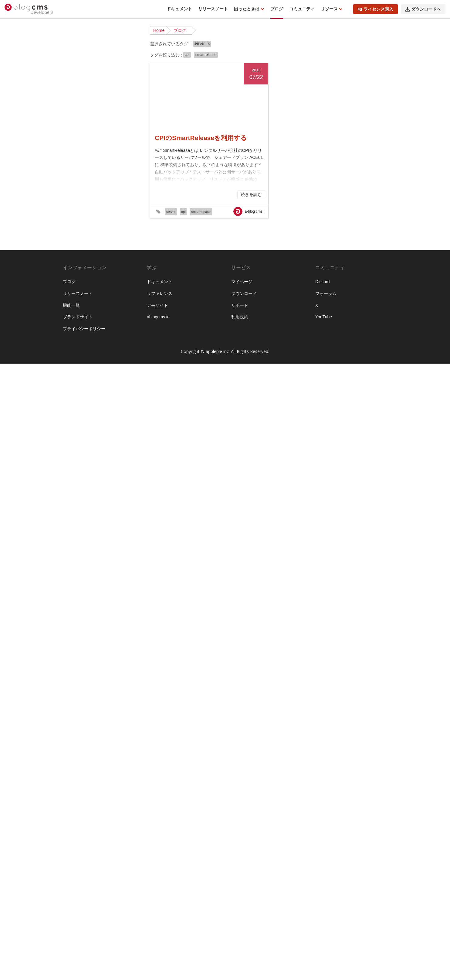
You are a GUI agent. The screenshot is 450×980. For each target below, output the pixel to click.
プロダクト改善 (81, 116)
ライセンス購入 (376, 9)
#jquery (96, 295)
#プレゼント (78, 659)
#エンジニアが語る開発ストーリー (97, 496)
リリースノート (213, 9)
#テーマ (119, 602)
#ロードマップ (80, 744)
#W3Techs (76, 417)
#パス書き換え (80, 640)
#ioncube (103, 285)
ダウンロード (244, 910)
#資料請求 (76, 828)
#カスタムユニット (84, 546)
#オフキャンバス (107, 508)
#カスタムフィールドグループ (95, 536)
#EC (91, 238)
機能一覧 (71, 921)
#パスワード (115, 631)
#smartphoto (78, 361)
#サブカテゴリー (82, 584)
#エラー (73, 483)
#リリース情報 (104, 725)
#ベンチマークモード (86, 668)
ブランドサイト (78, 933)
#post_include (90, 332)
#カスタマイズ (80, 518)
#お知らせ (76, 445)
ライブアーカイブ (83, 125)
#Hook (96, 266)
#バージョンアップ (84, 631)
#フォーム (76, 649)
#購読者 (94, 828)
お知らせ (74, 69)
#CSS (71, 229)
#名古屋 (102, 772)
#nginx (113, 314)
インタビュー (79, 144)
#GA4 (71, 248)
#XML (71, 427)
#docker (107, 229)
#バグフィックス (82, 621)
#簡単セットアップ (104, 810)
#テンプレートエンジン (88, 602)
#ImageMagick (80, 285)
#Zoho (100, 436)
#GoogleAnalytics (82, 257)
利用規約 (240, 933)
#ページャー (119, 668)
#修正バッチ (78, 762)
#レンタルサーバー (100, 734)
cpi (187, 55)
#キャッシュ (102, 555)
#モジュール (102, 706)
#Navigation (95, 314)
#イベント (121, 464)
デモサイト (157, 921)
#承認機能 (104, 781)
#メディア (76, 697)
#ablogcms (76, 191)
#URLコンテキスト (84, 389)
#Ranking (75, 342)
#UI (127, 370)
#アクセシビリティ (113, 455)
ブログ (277, 9)
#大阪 (71, 781)
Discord (322, 898)
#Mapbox (75, 304)
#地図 (116, 772)
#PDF (120, 323)
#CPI (109, 219)
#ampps (120, 200)
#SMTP (73, 370)
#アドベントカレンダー (88, 464)
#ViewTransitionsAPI (85, 408)
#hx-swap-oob (92, 276)
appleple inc (217, 968)
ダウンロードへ (423, 9)
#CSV (84, 229)
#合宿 (87, 772)
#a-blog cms (77, 172)
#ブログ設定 (114, 649)
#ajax (106, 200)
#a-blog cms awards (109, 172)
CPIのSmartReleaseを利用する (201, 138)
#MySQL (74, 314)
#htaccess (112, 266)
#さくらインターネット (109, 445)
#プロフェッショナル (111, 659)
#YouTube (100, 427)
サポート (240, 921)
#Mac (124, 295)
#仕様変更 (100, 753)
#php (71, 332)
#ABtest (95, 191)
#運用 (108, 828)
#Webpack (112, 417)
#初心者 (123, 762)
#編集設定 (101, 819)
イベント (74, 88)
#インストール (80, 474)
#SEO (116, 342)
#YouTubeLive (79, 436)
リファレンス (160, 910)
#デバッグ (96, 612)
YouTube (324, 933)
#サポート (109, 584)
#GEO (94, 248)
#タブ (121, 593)
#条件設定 (108, 791)
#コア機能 (109, 574)
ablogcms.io (158, 933)
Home (159, 30)
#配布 (120, 828)
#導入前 (85, 781)
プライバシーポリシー (84, 945)
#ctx (94, 229)
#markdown (95, 304)
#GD (82, 248)
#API (70, 210)
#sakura (102, 342)
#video (101, 398)
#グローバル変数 (82, 574)
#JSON (111, 295)
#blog (81, 210)
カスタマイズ (79, 78)
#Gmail (107, 248)
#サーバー (76, 593)
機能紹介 (74, 97)
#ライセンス (78, 725)
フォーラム (326, 910)
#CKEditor (93, 219)
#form (124, 238)
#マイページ (111, 687)
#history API (77, 266)
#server (73, 351)
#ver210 (86, 398)
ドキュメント (179, 9)
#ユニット (104, 715)
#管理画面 (76, 810)
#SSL (86, 370)
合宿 (70, 107)
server (200, 43)
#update (98, 379)
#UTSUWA (113, 389)
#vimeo (113, 408)
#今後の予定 (78, 753)
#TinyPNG (102, 370)
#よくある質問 (80, 455)
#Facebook (107, 238)
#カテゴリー (78, 555)
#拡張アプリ (78, 791)
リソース (330, 9)
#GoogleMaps (113, 257)
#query (110, 332)
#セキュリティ (100, 593)
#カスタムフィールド (86, 527)
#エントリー (78, 508)
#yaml (84, 427)
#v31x (71, 398)
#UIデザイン (78, 379)
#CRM (121, 219)
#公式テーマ (102, 762)
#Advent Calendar (83, 200)
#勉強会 (73, 772)
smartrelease (206, 55)
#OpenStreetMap (82, 323)
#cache (116, 210)
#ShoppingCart (95, 351)
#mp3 (113, 304)
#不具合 (102, 744)
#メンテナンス (100, 697)
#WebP (94, 417)
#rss (89, 342)
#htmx (72, 276)
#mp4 (125, 304)
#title (118, 370)
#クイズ (102, 565)
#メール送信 (78, 706)
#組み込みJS (78, 819)
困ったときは (247, 9)
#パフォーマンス (111, 640)
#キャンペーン (80, 565)
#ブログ (94, 649)
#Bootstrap (98, 210)
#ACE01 (111, 191)
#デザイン (76, 612)
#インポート (107, 474)
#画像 (125, 800)
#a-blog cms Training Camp (92, 182)
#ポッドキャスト (82, 687)
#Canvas (74, 219)
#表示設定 (121, 819)
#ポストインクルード (86, 678)
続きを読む (251, 194)
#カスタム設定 (117, 546)
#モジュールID (80, 715)
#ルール (73, 734)
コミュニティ (302, 9)
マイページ (242, 898)
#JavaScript (77, 295)
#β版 (111, 436)
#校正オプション (82, 800)
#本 (94, 791)
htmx (70, 135)
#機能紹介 (109, 800)
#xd (126, 417)
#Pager (106, 323)
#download (76, 238)
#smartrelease (104, 361)
